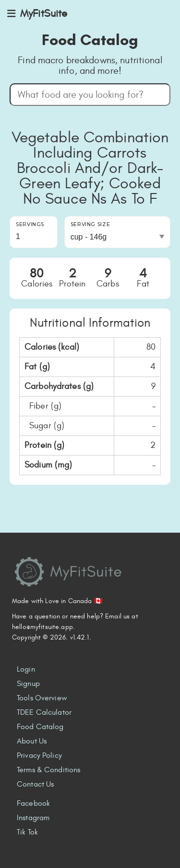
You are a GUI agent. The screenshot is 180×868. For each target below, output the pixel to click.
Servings (30, 224)
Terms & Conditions (48, 770)
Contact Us (35, 784)
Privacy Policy (39, 755)
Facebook (33, 803)
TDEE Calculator (44, 712)
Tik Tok (27, 832)
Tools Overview (42, 698)
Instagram (33, 818)
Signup (28, 684)
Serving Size (90, 224)
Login (26, 669)
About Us (32, 741)
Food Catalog (40, 727)
